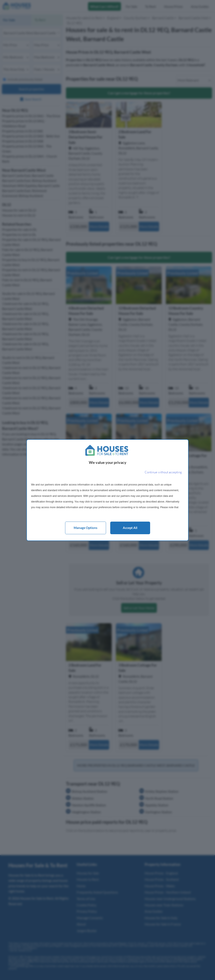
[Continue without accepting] (163, 472)
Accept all (130, 528)
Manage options (86, 528)
